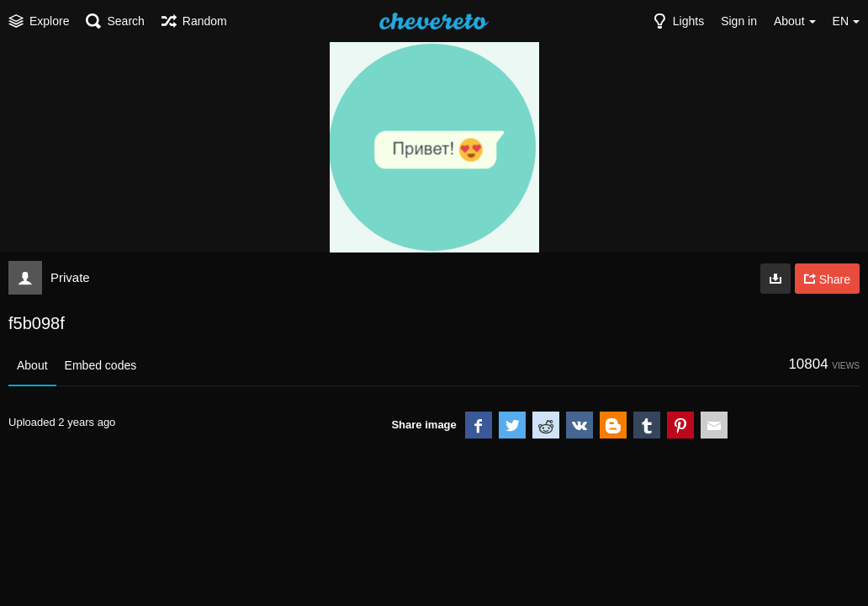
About (32, 365)
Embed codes (101, 365)
